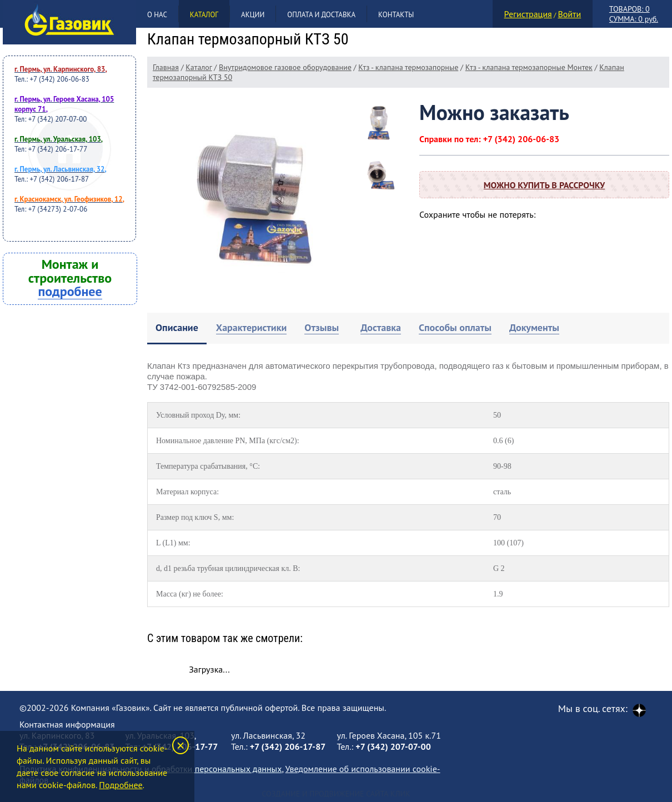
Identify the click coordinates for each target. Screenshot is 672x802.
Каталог (204, 15)
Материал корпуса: (187, 492)
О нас (157, 15)
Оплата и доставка (321, 15)
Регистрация (528, 14)
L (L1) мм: (173, 543)
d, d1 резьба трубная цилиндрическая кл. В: (228, 568)
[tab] (177, 329)
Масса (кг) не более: (190, 594)
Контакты (396, 15)
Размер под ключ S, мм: (195, 517)
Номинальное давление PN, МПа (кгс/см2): (228, 441)
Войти (569, 14)
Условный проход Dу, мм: (198, 415)
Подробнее (121, 785)
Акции (253, 15)
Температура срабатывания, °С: (208, 466)
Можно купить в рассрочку (544, 185)
